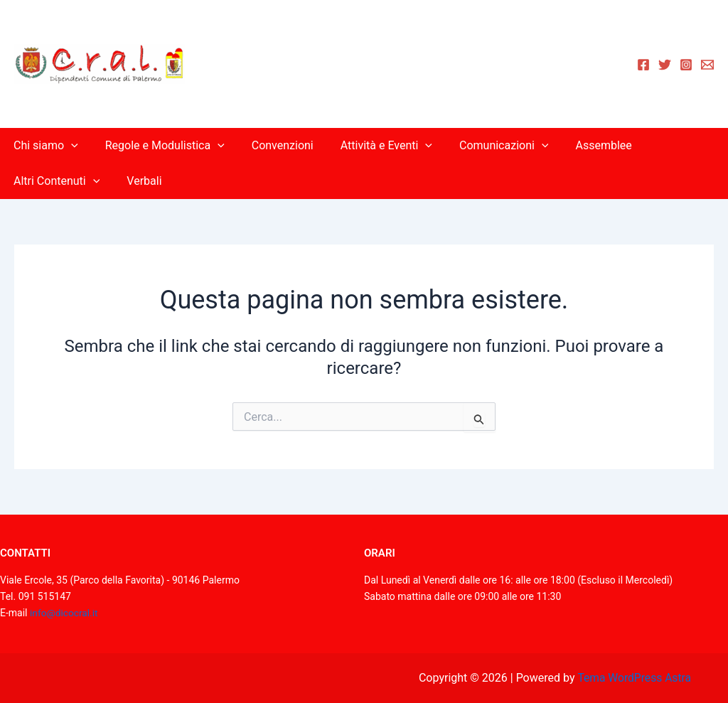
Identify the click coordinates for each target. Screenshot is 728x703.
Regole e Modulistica (159, 146)
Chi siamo (44, 146)
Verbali (138, 181)
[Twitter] (665, 65)
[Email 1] (707, 65)
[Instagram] (686, 65)
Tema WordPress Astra (634, 678)
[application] (69, 146)
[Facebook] (643, 65)
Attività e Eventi (371, 146)
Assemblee (580, 145)
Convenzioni (272, 145)
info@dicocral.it (65, 613)
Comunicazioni (485, 146)
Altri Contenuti (54, 181)
